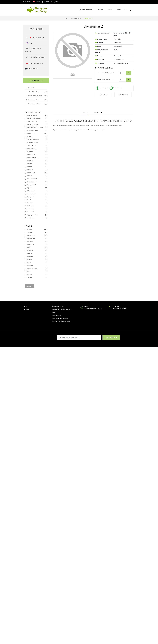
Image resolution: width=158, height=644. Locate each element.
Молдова (30, 250)
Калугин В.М (118, 63)
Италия (30, 259)
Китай (29, 272)
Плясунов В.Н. (32, 185)
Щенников (30, 188)
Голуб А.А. (30, 164)
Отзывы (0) (98, 113)
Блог (119, 10)
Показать (29, 286)
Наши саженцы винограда (60, 318)
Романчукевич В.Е (33, 179)
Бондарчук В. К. (32, 149)
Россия (30, 229)
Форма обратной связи (35, 57)
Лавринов (30, 209)
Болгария (30, 265)
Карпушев (30, 197)
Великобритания (32, 268)
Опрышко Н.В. (32, 194)
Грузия (29, 262)
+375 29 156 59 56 (38, 38)
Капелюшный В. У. (33, 143)
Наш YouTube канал (36, 63)
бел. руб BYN (55, 2)
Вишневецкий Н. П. (33, 158)
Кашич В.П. (31, 212)
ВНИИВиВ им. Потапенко (35, 127)
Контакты (26, 306)
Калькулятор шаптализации (61, 321)
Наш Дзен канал (31, 69)
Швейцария (31, 244)
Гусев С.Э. (30, 161)
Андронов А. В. (32, 146)
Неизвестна (31, 235)
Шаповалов (31, 191)
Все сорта (31, 87)
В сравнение (124, 95)
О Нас (54, 312)
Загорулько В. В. (32, 121)
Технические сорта (34, 100)
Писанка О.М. (31, 155)
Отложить (104, 95)
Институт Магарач (33, 124)
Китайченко (31, 200)
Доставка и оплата (85, 10)
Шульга (30, 176)
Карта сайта (27, 309)
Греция (30, 275)
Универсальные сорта (35, 96)
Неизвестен (31, 134)
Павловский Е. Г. (32, 115)
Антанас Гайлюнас (33, 140)
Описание (83, 113)
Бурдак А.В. (31, 152)
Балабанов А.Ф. (32, 182)
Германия (30, 241)
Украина (125, 63)
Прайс (110, 10)
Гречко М (30, 170)
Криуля (30, 167)
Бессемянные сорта (34, 104)
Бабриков (30, 206)
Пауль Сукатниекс (33, 130)
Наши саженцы (116, 88)
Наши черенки (103, 88)
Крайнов (30, 137)
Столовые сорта (76, 18)
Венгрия (30, 253)
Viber (29, 43)
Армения (30, 278)
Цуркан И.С (31, 218)
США (29, 247)
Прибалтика (31, 238)
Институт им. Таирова (34, 118)
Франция (30, 256)
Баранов (30, 203)
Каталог (100, 10)
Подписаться (111, 338)
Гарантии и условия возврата (61, 309)
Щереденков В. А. (33, 215)
